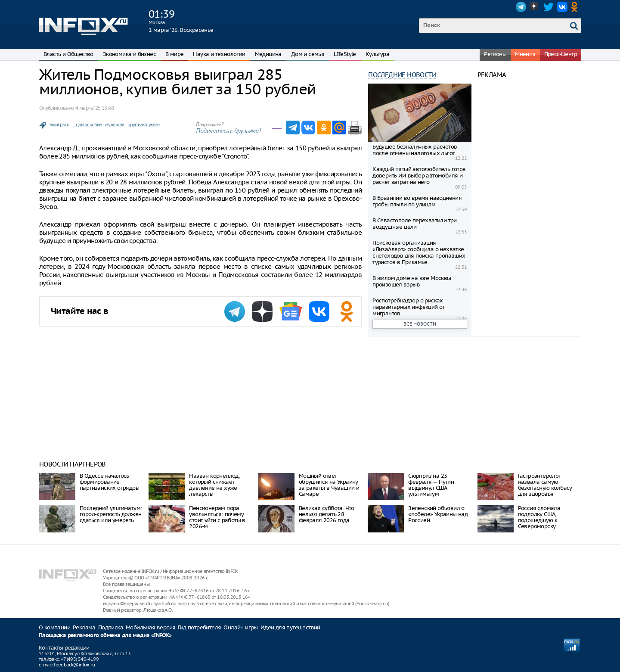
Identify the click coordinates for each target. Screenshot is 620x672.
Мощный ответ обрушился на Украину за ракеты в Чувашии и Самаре (329, 485)
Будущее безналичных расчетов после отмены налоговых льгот (415, 150)
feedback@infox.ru (74, 665)
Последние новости (402, 75)
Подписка (111, 627)
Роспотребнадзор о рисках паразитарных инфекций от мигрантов (409, 307)
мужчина (115, 124)
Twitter (549, 7)
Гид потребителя (199, 627)
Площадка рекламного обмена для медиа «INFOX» (105, 636)
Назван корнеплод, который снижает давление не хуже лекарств (214, 485)
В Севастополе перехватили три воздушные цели (415, 224)
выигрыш (59, 124)
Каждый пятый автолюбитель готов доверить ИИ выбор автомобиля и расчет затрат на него (419, 176)
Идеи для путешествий (290, 627)
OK (576, 7)
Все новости (420, 324)
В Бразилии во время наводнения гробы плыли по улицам (417, 201)
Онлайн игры (240, 627)
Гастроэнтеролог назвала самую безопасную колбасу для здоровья (545, 485)
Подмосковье (87, 124)
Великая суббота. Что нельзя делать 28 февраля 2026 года (327, 514)
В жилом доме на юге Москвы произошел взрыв (412, 281)
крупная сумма (143, 124)
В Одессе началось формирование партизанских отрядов (109, 482)
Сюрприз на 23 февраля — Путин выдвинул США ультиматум (431, 485)
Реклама (84, 627)
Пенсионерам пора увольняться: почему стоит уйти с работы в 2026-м (217, 517)
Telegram (521, 7)
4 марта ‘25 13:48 (95, 108)
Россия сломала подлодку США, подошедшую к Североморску (539, 517)
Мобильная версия (150, 627)
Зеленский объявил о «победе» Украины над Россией (438, 514)
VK (562, 7)
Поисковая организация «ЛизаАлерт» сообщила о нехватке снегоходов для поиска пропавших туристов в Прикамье (419, 252)
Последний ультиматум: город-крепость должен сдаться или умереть (111, 514)
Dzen (535, 7)
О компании (54, 627)
